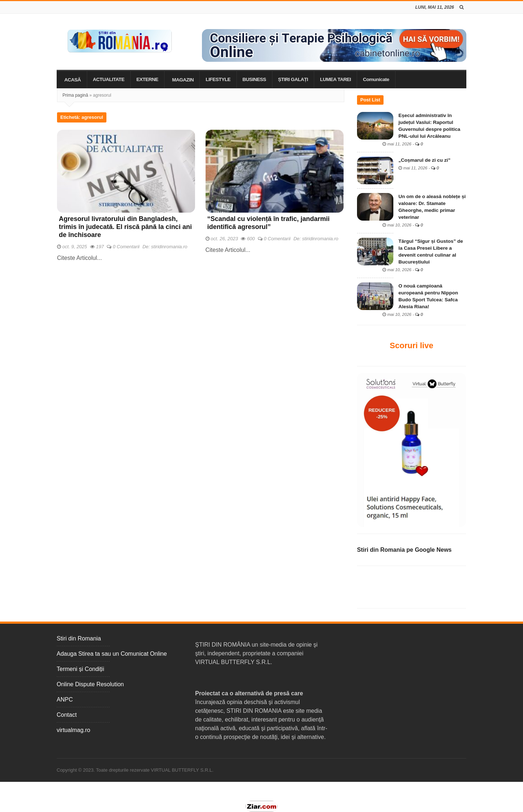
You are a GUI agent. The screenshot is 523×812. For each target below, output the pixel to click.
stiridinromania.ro (169, 247)
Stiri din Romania (79, 638)
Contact (67, 715)
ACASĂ (73, 80)
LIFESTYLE (218, 79)
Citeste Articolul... (80, 258)
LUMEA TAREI (335, 79)
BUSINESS (254, 79)
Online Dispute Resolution (90, 684)
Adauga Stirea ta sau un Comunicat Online (112, 654)
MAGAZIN (183, 80)
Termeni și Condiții (80, 669)
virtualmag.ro (73, 730)
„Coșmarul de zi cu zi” (424, 160)
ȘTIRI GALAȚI (293, 79)
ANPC (65, 700)
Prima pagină (75, 95)
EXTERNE (147, 79)
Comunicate (376, 79)
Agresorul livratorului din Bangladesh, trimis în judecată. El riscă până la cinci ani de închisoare (125, 227)
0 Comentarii (126, 247)
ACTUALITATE (109, 79)
